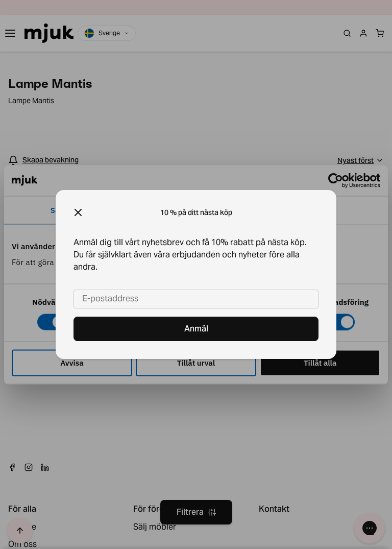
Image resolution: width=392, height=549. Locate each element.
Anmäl (196, 329)
